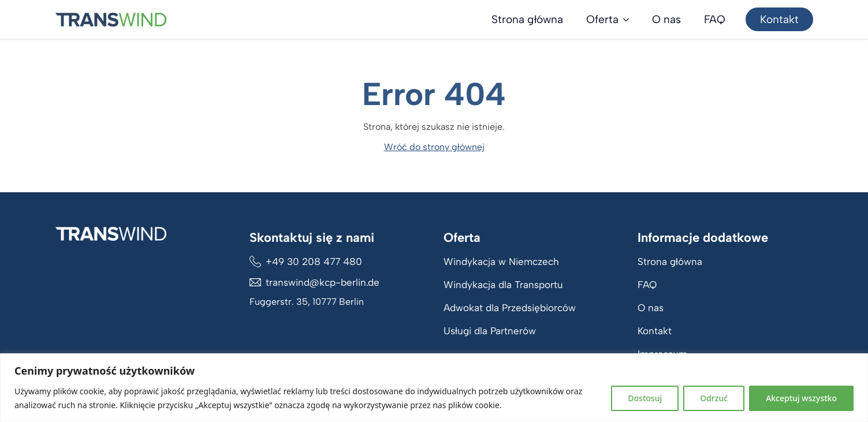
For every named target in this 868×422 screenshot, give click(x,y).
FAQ (715, 19)
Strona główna (527, 19)
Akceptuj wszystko (801, 398)
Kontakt (655, 331)
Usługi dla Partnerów (490, 331)
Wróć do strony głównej (434, 147)
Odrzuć (714, 398)
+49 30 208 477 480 (314, 262)
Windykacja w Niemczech (501, 262)
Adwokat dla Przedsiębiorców (510, 308)
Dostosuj (645, 398)
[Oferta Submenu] (629, 19)
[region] (434, 388)
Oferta (602, 19)
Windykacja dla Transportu (503, 285)
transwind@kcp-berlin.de (323, 282)
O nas (666, 19)
